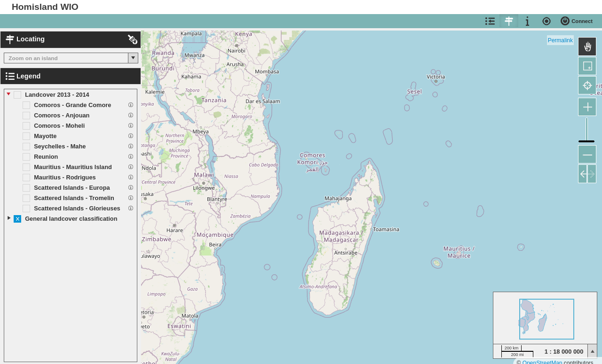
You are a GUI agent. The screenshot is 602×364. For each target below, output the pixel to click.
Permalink (560, 40)
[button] (133, 58)
